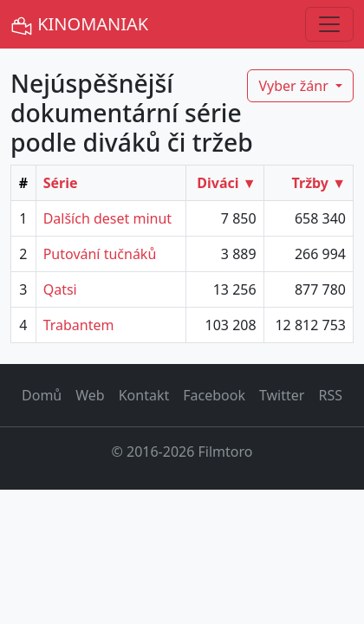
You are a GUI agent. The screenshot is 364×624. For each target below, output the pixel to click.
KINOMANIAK (79, 25)
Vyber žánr (295, 86)
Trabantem (79, 325)
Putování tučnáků (100, 254)
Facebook (214, 395)
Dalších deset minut (107, 218)
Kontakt (144, 395)
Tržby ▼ (319, 183)
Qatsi (60, 289)
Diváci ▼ (226, 183)
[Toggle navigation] (329, 24)
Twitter (282, 395)
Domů (42, 395)
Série (61, 183)
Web (90, 395)
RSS (330, 395)
